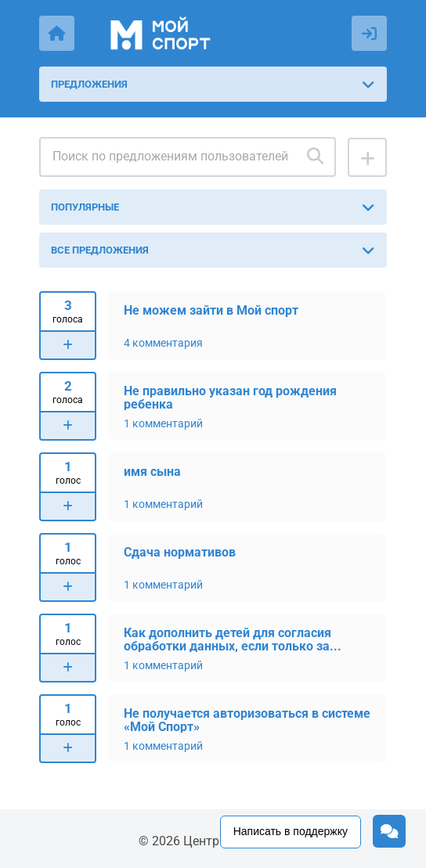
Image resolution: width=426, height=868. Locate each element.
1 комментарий (163, 423)
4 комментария (163, 343)
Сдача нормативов (180, 552)
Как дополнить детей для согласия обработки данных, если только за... (233, 639)
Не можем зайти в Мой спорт (211, 310)
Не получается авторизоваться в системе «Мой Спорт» (247, 720)
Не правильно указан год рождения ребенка (230, 397)
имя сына (152, 472)
